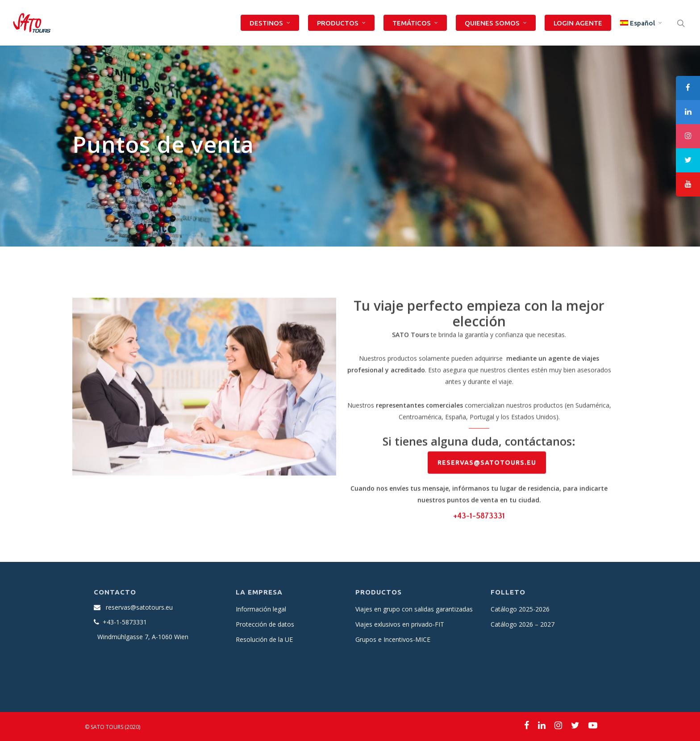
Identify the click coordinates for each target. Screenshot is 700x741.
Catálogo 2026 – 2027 (523, 624)
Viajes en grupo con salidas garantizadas (414, 609)
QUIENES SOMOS (496, 23)
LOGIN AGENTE (578, 23)
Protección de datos (265, 624)
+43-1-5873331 (479, 519)
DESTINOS (270, 23)
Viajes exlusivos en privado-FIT (400, 624)
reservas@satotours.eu (139, 607)
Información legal (261, 609)
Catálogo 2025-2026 (520, 609)
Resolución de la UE (264, 639)
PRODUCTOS (342, 23)
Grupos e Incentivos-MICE (393, 639)
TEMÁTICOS (416, 23)
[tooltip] (688, 88)
